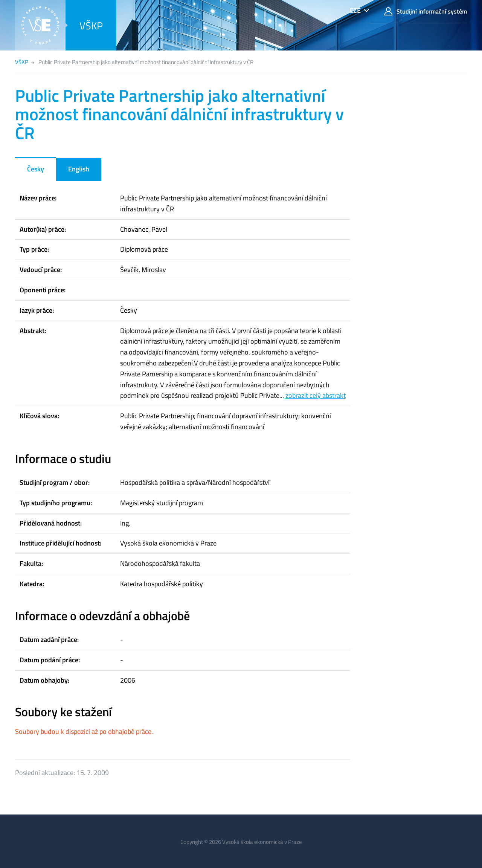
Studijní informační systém (426, 11)
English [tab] (79, 169)
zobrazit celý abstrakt (316, 395)
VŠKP (91, 25)
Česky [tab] (36, 169)
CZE (355, 10)
